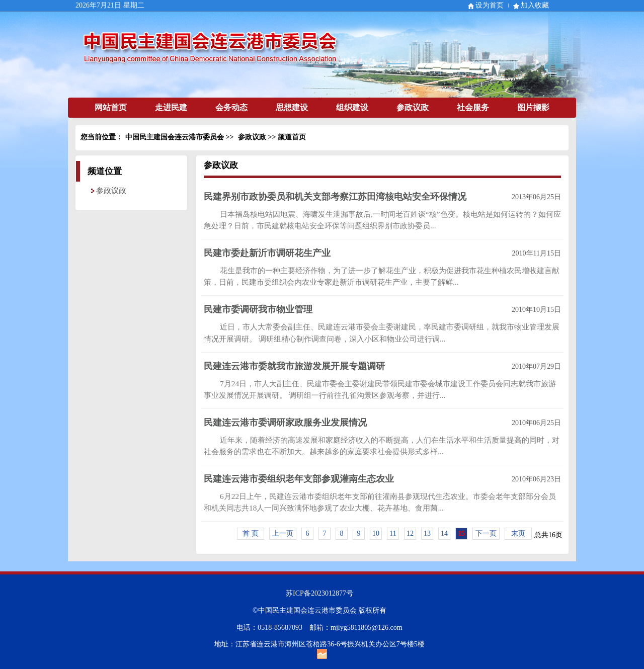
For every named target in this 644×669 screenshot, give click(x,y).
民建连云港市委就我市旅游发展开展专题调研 (294, 366)
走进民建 (171, 107)
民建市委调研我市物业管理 (258, 309)
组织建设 (352, 107)
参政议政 (413, 107)
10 (376, 533)
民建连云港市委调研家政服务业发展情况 (285, 423)
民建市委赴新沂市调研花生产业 (267, 253)
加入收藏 (535, 5)
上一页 (283, 533)
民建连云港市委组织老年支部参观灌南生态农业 (299, 479)
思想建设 (292, 107)
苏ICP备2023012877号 (319, 593)
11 (393, 533)
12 (410, 533)
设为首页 (490, 5)
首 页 (251, 533)
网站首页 (111, 107)
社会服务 (473, 107)
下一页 (486, 533)
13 (427, 533)
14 (444, 533)
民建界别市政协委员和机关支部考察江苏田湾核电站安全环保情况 (335, 197)
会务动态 (231, 107)
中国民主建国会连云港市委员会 (175, 137)
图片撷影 (533, 107)
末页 (518, 533)
